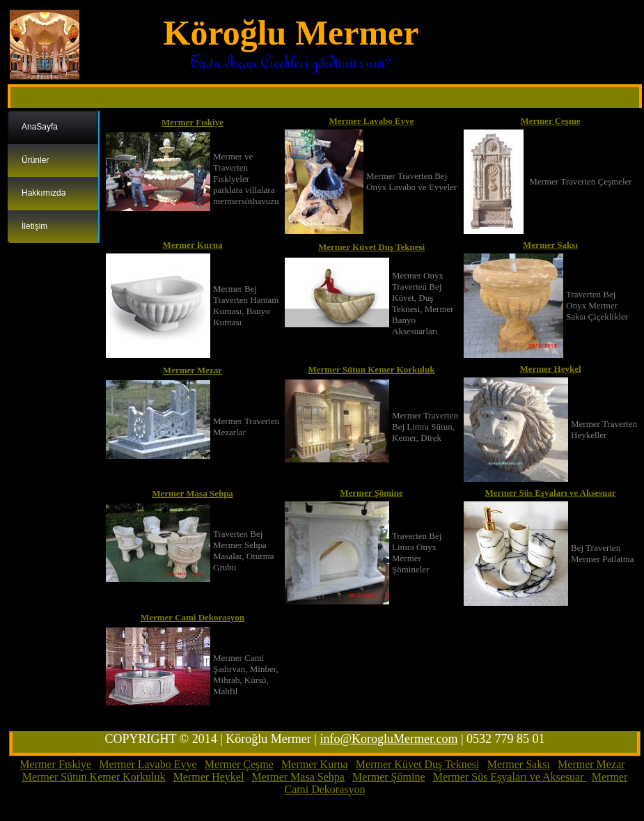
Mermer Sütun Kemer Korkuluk (372, 369)
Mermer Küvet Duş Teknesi (371, 247)
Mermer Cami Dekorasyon (193, 617)
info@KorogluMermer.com (388, 739)
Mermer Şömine (371, 493)
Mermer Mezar (193, 370)
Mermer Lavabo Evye (372, 121)
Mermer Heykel (550, 369)
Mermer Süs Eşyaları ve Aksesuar (550, 493)
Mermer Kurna (192, 245)
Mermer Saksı (550, 245)
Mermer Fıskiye (193, 122)
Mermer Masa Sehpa (193, 493)
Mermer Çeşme (550, 121)
